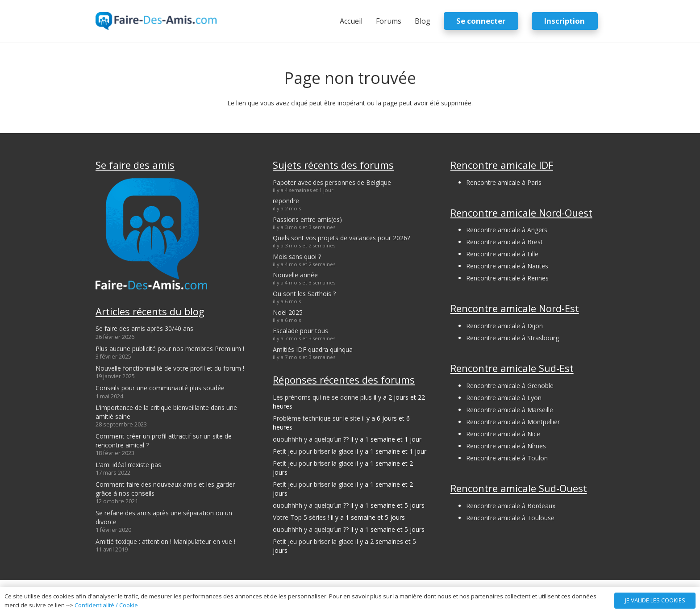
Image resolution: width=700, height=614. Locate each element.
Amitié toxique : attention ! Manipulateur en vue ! (165, 541)
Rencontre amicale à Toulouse (510, 518)
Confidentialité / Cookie (106, 605)
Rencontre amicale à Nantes (507, 266)
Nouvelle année (295, 275)
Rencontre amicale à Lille (502, 254)
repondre (286, 201)
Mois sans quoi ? (297, 257)
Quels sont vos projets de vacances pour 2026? (341, 238)
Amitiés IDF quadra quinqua (313, 349)
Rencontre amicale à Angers (507, 230)
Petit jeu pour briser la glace (313, 451)
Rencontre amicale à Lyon (504, 398)
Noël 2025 (288, 312)
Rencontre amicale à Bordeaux (511, 506)
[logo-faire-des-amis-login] (156, 21)
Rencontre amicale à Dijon (504, 326)
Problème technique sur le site (317, 418)
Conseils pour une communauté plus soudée (160, 388)
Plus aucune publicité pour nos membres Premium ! (170, 349)
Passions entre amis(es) (307, 219)
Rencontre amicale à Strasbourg (512, 338)
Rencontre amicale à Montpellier (513, 422)
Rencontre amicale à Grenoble (510, 386)
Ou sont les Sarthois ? (304, 294)
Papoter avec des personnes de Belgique (332, 182)
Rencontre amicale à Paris (504, 182)
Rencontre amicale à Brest (504, 242)
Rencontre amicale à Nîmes (506, 446)
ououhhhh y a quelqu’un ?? (311, 439)
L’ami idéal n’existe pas (128, 465)
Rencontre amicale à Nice (503, 434)
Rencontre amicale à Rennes (507, 278)
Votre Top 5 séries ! (301, 517)
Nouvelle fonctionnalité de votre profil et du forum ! (170, 368)
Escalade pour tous (300, 331)
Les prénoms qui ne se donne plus (322, 397)
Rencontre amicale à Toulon (507, 458)
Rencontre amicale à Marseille (510, 410)
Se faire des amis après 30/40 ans (144, 328)
